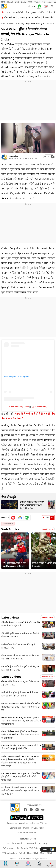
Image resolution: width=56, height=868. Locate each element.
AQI (34, 7)
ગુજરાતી (37, 2)
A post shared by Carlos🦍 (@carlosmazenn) (28, 407)
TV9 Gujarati (35, 848)
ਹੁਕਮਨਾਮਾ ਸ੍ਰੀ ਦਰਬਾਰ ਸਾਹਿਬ (29, 17)
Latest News (11, 617)
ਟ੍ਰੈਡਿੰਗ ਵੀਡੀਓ (8, 524)
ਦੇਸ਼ (27, 13)
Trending (20, 23)
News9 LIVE (33, 853)
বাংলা (44, 2)
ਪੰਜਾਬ (8, 13)
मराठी (30, 2)
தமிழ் (49, 2)
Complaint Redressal (20, 828)
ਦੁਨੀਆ (33, 13)
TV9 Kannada (9, 848)
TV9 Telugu (43, 843)
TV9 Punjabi (13, 156)
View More (47, 529)
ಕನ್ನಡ (17, 2)
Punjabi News (8, 23)
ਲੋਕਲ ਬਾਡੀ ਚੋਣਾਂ (48, 17)
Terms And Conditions (27, 833)
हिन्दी (3, 2)
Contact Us (12, 823)
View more (47, 617)
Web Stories (10, 529)
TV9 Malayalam (10, 853)
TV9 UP (22, 853)
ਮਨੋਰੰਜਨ (49, 13)
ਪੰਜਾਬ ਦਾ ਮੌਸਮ (10, 17)
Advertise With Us (39, 823)
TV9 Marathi (30, 843)
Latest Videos (11, 676)
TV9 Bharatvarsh (15, 843)
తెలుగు (23, 2)
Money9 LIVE (46, 853)
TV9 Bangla (22, 848)
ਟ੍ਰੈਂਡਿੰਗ (41, 13)
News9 (10, 2)
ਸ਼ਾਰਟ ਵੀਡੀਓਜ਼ (18, 13)
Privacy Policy (38, 828)
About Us (24, 823)
